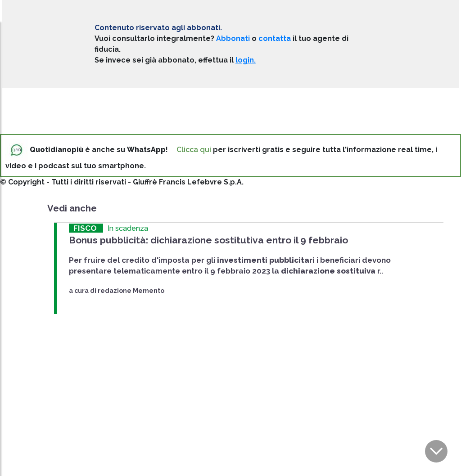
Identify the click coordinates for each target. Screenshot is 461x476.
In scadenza (128, 228)
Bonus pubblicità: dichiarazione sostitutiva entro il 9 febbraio (208, 240)
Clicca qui (194, 150)
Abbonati (233, 38)
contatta (275, 38)
